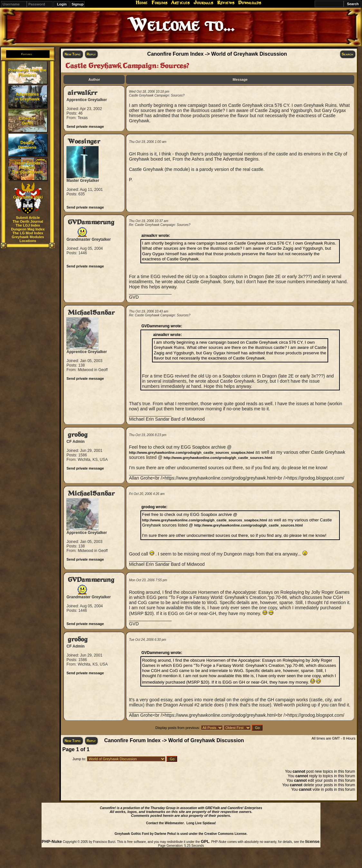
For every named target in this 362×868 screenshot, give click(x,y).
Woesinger (84, 141)
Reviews (226, 3)
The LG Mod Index (28, 233)
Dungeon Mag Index (28, 229)
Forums (159, 3)
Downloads (250, 3)
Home (142, 3)
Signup (77, 4)
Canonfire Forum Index (175, 54)
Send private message (85, 126)
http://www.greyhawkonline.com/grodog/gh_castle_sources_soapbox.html (191, 453)
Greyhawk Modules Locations (28, 239)
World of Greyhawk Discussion (249, 54)
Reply (91, 54)
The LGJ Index (28, 225)
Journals (203, 3)
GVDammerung (91, 222)
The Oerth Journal (28, 221)
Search (348, 54)
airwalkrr (82, 93)
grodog (78, 435)
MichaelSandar (91, 313)
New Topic (72, 54)
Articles (180, 3)
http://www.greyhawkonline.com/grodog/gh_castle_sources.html (218, 458)
